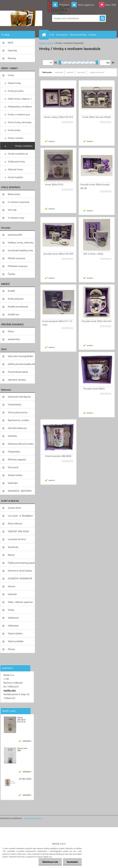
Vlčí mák (12, 210)
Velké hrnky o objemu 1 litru (20, 100)
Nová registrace (86, 5)
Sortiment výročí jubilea (20, 571)
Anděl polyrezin (16, 299)
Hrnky (11, 75)
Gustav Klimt (14, 508)
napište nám (10, 690)
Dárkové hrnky (15, 169)
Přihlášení (64, 5)
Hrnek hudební (15, 177)
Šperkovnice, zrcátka (18, 420)
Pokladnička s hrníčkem (20, 107)
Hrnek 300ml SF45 (54, 185)
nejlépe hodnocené (97, 72)
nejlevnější (59, 72)
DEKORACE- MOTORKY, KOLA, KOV (20, 492)
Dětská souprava (16, 258)
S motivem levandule (19, 202)
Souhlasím (72, 862)
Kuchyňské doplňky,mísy (20, 250)
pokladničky (14, 339)
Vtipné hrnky (14, 83)
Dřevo (11, 331)
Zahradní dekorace (17, 428)
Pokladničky (14, 452)
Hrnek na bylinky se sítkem (18, 155)
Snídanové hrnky (16, 161)
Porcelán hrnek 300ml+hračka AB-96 (95, 186)
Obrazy (12, 649)
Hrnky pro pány (16, 91)
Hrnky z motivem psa (19, 114)
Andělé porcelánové (18, 307)
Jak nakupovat (62, 35)
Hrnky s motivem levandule (24, 147)
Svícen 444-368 (23, 749)
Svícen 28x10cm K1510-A (21, 720)
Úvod (42, 43)
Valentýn (12, 594)
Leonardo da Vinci (17, 539)
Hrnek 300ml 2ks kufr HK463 (97, 117)
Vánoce (12, 586)
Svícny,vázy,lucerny (18, 412)
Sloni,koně (13, 467)
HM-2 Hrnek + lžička (93, 254)
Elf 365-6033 (25, 779)
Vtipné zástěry (15, 633)
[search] (102, 18)
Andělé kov (13, 314)
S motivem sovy (16, 218)
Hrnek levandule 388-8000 (58, 456)
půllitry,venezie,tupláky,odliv (21, 364)
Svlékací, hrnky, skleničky (21, 242)
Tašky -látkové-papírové (20, 602)
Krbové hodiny (15, 475)
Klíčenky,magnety (17, 459)
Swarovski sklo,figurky (19, 397)
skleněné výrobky (17, 380)
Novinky (12, 58)
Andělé (11, 291)
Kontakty (92, 35)
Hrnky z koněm (16, 138)
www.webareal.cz (33, 818)
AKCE (11, 42)
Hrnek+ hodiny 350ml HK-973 (58, 117)
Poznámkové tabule (18, 372)
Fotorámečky (15, 404)
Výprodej (12, 50)
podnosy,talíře (15, 235)
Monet (11, 555)
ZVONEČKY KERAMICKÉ (20, 578)
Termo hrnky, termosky (20, 122)
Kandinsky (13, 547)
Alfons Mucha (15, 523)
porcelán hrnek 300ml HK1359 (58, 254)
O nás (52, 35)
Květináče (13, 483)
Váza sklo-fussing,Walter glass (21, 357)
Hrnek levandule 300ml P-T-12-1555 (58, 323)
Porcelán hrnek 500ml (94, 389)
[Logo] (21, 18)
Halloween (13, 626)
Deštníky (12, 436)
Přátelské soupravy (18, 266)
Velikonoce (13, 618)
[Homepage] (45, 35)
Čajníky (12, 274)
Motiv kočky (14, 194)
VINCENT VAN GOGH (18, 531)
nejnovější (81, 72)
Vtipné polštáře (16, 641)
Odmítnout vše (50, 862)
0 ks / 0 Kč (111, 5)
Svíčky (11, 610)
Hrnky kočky (14, 130)
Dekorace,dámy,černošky (21, 444)
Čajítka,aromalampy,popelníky (21, 563)
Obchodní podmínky (78, 35)
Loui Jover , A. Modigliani (20, 516)
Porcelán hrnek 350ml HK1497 (97, 321)
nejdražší (70, 72)
